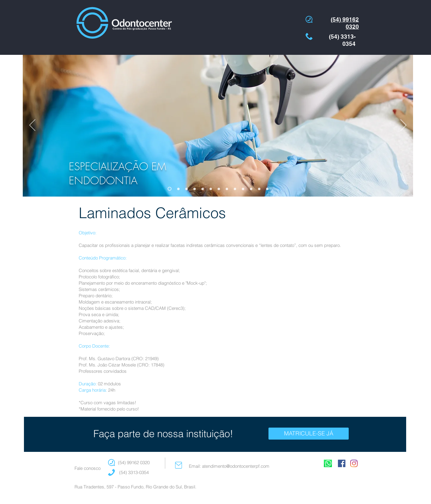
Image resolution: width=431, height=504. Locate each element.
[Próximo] (403, 126)
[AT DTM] (235, 189)
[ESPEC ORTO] (178, 189)
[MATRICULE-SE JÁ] (309, 434)
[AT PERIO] (211, 189)
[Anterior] (32, 126)
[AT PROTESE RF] (243, 189)
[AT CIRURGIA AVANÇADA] (227, 189)
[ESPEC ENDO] (170, 189)
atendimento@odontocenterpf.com (236, 466)
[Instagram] (354, 463)
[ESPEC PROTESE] (267, 189)
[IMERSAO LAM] (251, 189)
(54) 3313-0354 (133, 472)
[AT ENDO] (219, 189)
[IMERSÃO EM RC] (259, 189)
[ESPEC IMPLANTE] (195, 189)
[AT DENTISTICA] (203, 189)
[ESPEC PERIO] (186, 189)
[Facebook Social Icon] (342, 463)
